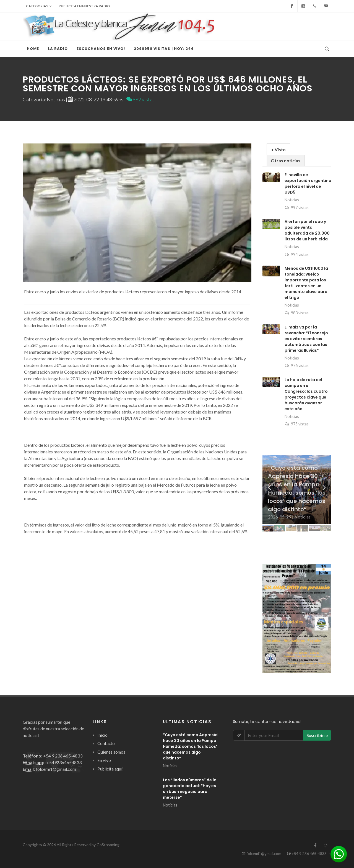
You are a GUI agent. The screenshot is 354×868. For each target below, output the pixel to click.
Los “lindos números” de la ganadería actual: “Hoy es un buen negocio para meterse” (190, 789)
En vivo (104, 760)
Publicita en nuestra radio (84, 6)
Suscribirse (317, 735)
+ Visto (278, 149)
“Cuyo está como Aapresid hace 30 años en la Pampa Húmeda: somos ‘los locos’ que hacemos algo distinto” (190, 746)
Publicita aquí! (110, 769)
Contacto (106, 743)
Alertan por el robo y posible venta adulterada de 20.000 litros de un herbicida (307, 230)
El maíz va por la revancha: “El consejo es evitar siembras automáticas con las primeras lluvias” (306, 339)
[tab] (278, 149)
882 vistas (140, 99)
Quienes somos (111, 752)
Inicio (102, 735)
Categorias (39, 6)
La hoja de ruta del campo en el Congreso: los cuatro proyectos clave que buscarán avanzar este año (306, 394)
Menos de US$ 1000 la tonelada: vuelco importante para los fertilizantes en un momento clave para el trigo (306, 283)
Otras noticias (286, 160)
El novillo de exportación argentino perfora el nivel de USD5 (308, 183)
